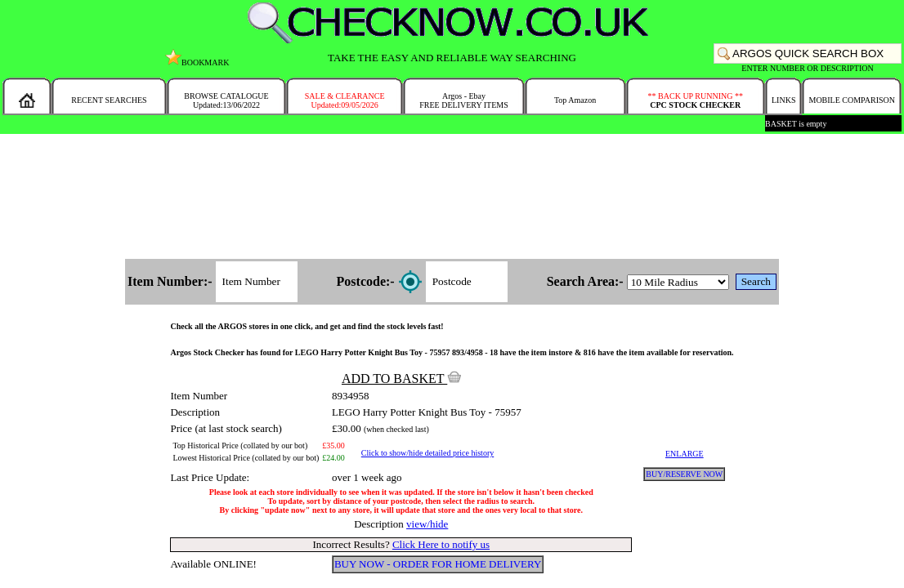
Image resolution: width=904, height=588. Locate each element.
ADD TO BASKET (401, 379)
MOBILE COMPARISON (851, 100)
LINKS (783, 100)
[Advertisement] (452, 198)
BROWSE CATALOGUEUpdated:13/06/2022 (226, 100)
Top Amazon (575, 100)
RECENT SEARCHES (109, 100)
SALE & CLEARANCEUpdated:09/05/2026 (345, 100)
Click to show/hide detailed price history (427, 453)
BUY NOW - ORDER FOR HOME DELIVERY (438, 564)
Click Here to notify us (441, 544)
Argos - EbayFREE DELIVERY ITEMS (464, 100)
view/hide (427, 524)
